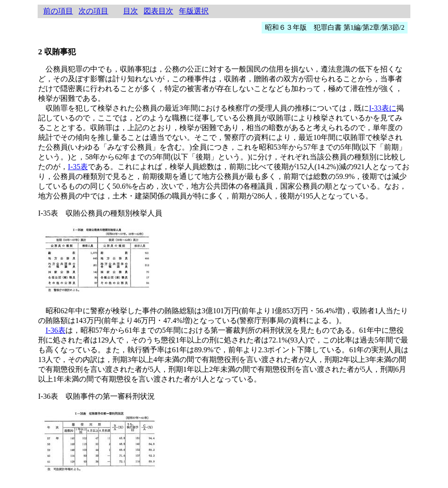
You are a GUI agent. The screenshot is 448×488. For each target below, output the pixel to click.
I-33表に (383, 108)
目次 (131, 11)
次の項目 (93, 11)
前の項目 (58, 11)
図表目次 (158, 11)
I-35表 (78, 167)
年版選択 (194, 11)
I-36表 (56, 330)
